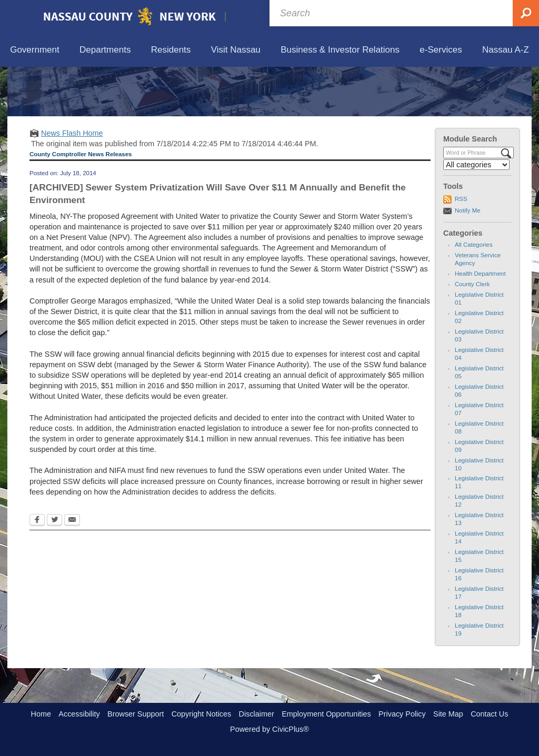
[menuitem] (35, 50)
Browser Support (136, 714)
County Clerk (472, 333)
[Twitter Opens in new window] (54, 570)
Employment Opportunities (326, 714)
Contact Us (489, 714)
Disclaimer (257, 714)
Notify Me (468, 259)
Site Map (448, 714)
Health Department (480, 322)
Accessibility (79, 714)
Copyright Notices (202, 714)
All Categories (474, 294)
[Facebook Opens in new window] (37, 570)
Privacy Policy (402, 714)
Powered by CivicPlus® (269, 729)
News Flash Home (72, 182)
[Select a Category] (476, 214)
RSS (461, 248)
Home (41, 714)
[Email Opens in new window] (72, 570)
